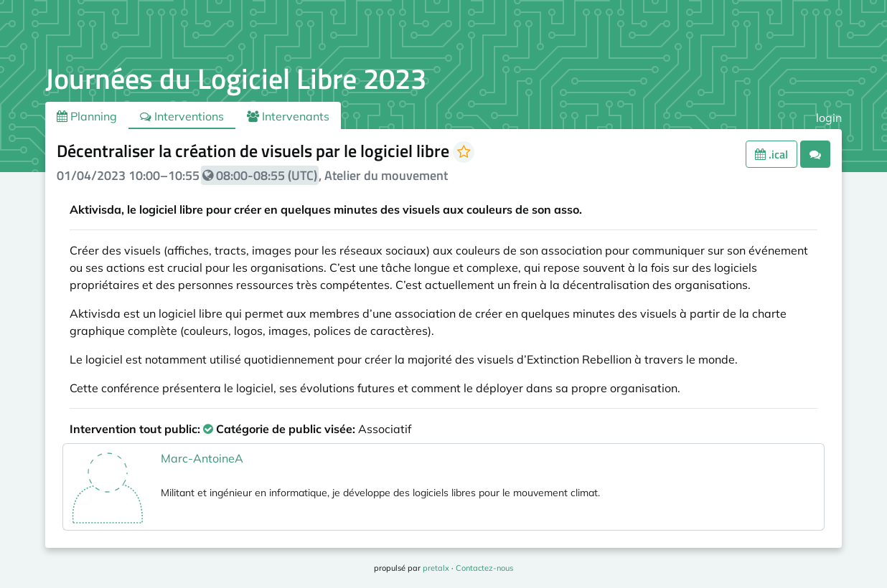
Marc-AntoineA (202, 458)
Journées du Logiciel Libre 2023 (236, 79)
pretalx (436, 568)
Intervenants (288, 116)
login (829, 118)
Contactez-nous (484, 568)
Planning (87, 116)
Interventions (182, 116)
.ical (771, 154)
